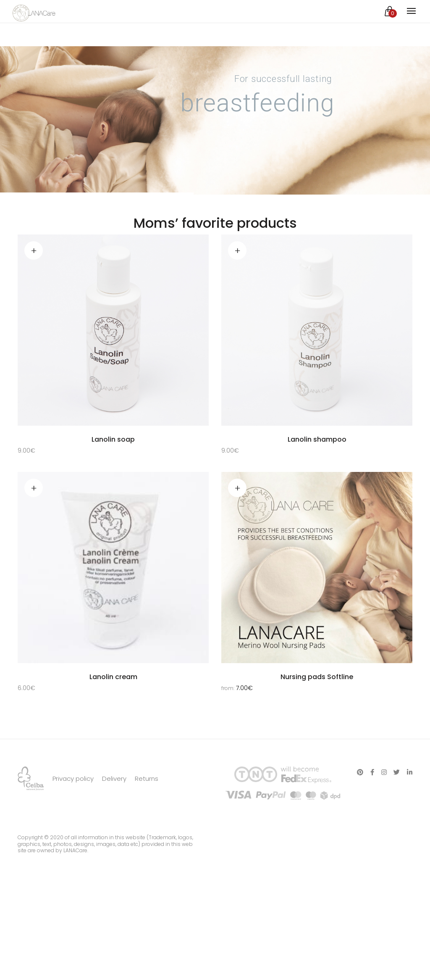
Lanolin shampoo (317, 439)
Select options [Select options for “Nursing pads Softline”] (237, 489)
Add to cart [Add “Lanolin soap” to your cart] (34, 250)
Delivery (114, 813)
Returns (147, 813)
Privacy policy (73, 813)
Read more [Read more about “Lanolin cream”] (34, 489)
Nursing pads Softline (317, 678)
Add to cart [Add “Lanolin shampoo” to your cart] (237, 250)
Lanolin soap (113, 439)
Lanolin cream (113, 678)
